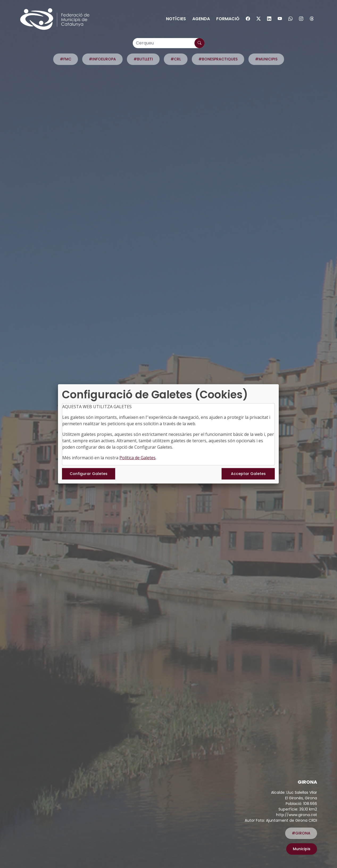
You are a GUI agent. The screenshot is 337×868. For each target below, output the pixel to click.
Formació (228, 19)
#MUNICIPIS (266, 59)
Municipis (302, 849)
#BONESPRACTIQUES (218, 59)
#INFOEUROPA (102, 59)
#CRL (176, 59)
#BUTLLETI (143, 59)
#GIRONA (301, 833)
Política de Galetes (138, 458)
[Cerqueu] (169, 43)
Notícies (176, 19)
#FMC (66, 59)
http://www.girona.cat (297, 815)
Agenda (201, 19)
